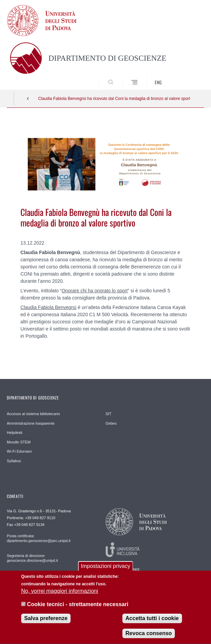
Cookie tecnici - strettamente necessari (78, 609)
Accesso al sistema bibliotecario (33, 414)
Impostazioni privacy (105, 571)
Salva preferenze (46, 623)
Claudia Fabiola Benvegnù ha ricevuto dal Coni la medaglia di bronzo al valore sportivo (114, 99)
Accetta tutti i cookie (152, 623)
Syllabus (14, 461)
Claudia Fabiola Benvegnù (48, 307)
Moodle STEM (19, 442)
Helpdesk (15, 433)
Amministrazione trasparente (31, 423)
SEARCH (189, 77)
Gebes (111, 423)
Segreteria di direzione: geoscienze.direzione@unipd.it (32, 558)
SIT (109, 414)
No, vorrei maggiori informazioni (60, 596)
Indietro (28, 99)
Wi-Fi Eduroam (19, 451)
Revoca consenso (149, 638)
